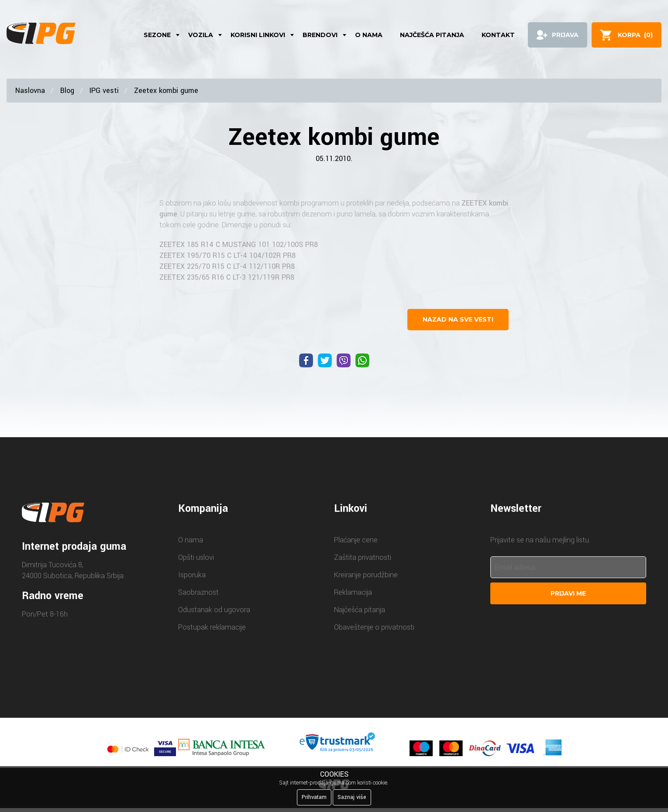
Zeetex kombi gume (166, 91)
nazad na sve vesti (458, 319)
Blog (67, 91)
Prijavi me (568, 593)
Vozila (201, 35)
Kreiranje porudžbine (366, 575)
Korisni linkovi (258, 35)
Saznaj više (352, 797)
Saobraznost (198, 592)
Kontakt (498, 35)
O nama (369, 35)
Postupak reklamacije (212, 627)
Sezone (157, 35)
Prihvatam (314, 797)
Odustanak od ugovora (214, 610)
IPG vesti (104, 91)
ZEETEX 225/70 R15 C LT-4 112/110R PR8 (227, 266)
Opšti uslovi (196, 557)
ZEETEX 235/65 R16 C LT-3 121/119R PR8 (227, 277)
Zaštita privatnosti (363, 557)
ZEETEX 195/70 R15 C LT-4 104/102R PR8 (227, 255)
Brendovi (320, 35)
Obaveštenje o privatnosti (374, 627)
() (635, 35)
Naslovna (30, 91)
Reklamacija (353, 592)
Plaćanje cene (356, 540)
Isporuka (192, 575)
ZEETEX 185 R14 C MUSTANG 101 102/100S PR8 (239, 245)
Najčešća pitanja (432, 35)
